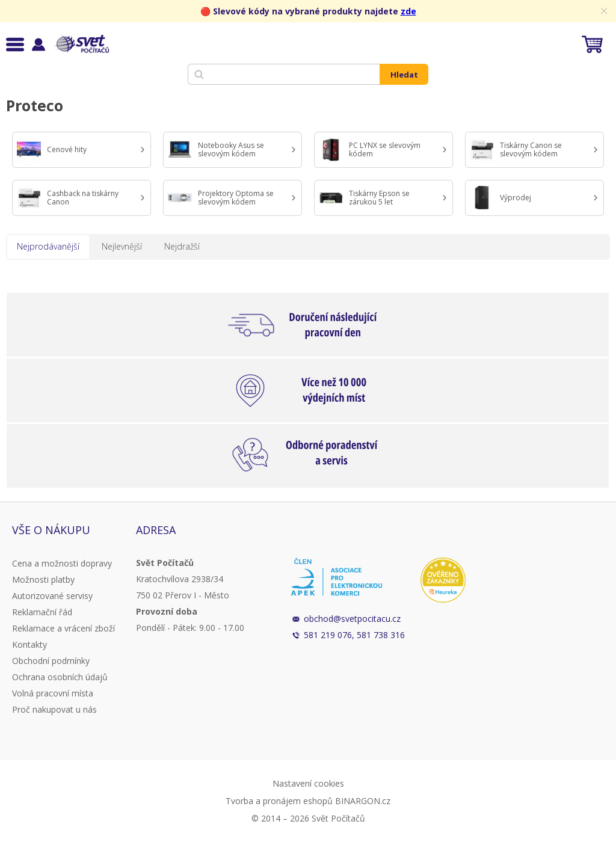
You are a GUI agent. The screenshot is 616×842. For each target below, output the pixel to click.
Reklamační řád (42, 612)
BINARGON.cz (363, 801)
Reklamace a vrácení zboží (63, 628)
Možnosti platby (43, 579)
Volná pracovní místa (53, 693)
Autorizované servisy (52, 596)
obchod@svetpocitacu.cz (352, 619)
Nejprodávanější (48, 246)
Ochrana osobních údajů (60, 677)
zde (408, 11)
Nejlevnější (122, 246)
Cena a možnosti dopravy (62, 563)
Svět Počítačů (81, 44)
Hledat (404, 75)
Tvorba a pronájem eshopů (279, 801)
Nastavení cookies (308, 783)
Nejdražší (182, 246)
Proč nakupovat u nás (54, 709)
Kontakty (29, 644)
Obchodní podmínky (51, 661)
